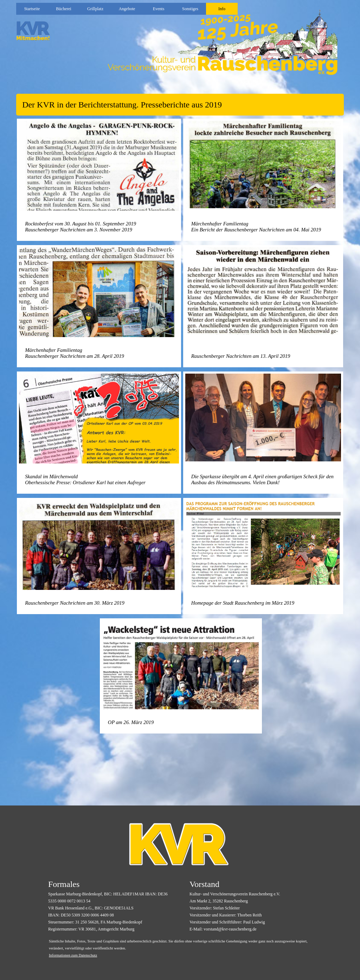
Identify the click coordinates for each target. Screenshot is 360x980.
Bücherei (63, 9)
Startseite (32, 9)
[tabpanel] (180, 105)
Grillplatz (95, 9)
